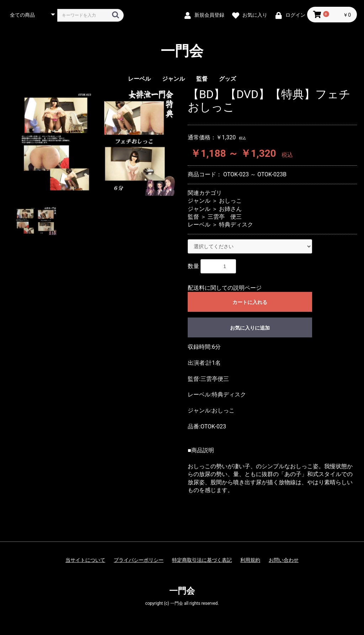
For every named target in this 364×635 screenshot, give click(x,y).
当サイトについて (85, 560)
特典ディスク (236, 225)
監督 (202, 79)
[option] (95, 142)
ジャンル (173, 79)
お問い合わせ (284, 560)
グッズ (227, 79)
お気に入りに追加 (250, 328)
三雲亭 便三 (225, 217)
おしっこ (230, 201)
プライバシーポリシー (139, 560)
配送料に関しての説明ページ (225, 288)
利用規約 (250, 560)
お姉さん (230, 209)
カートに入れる (250, 302)
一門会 (182, 51)
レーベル (139, 79)
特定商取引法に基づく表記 (202, 560)
